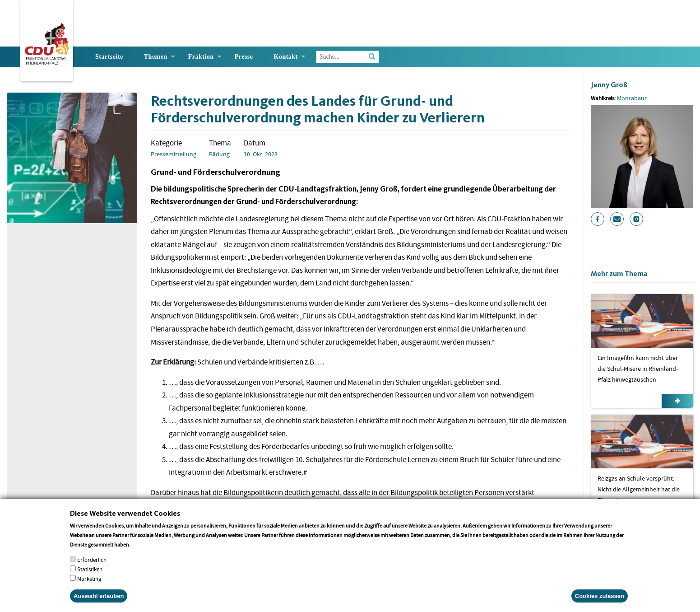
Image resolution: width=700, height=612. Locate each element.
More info (143, 553)
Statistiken (90, 577)
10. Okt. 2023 (261, 154)
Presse (244, 57)
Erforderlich (92, 568)
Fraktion (201, 57)
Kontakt (286, 57)
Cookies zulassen (600, 604)
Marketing (89, 587)
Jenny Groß (609, 85)
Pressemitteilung (174, 154)
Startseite (109, 57)
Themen (156, 57)
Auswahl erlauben (99, 604)
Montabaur (632, 98)
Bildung (219, 154)
